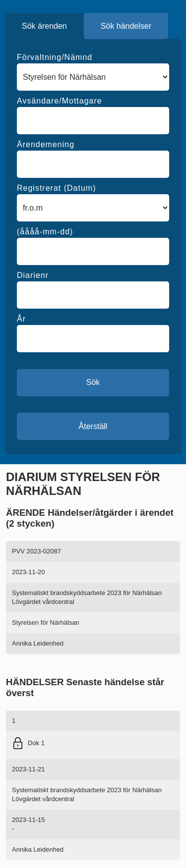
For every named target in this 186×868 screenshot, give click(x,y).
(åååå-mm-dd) (45, 232)
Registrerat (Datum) (56, 188)
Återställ (93, 426)
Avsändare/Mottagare (60, 101)
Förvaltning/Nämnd (55, 57)
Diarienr (33, 275)
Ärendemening (46, 144)
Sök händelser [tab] (126, 26)
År (21, 319)
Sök (93, 382)
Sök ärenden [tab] (44, 26)
